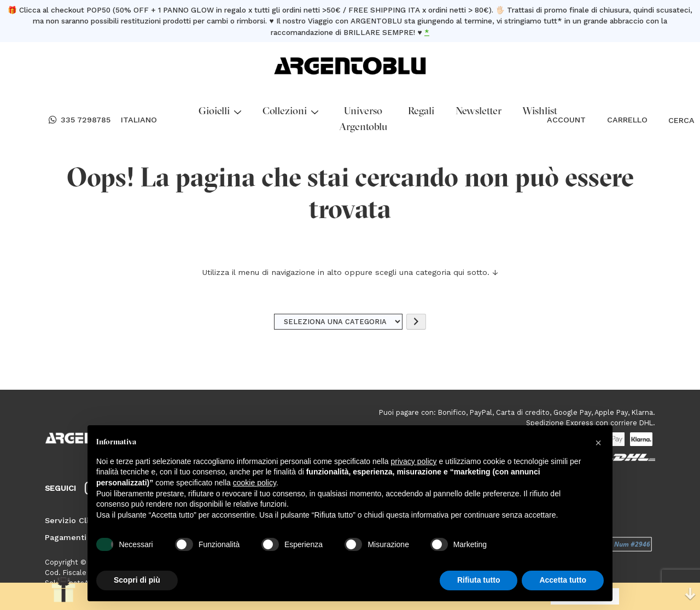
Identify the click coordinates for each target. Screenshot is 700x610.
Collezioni (290, 112)
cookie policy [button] (255, 483)
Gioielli (220, 112)
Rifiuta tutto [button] (479, 580)
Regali (421, 112)
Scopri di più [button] (137, 580)
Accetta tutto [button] (563, 580)
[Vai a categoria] (416, 322)
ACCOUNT (566, 120)
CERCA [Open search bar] (673, 120)
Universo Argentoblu (363, 120)
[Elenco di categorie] (339, 322)
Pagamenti (66, 537)
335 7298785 (80, 120)
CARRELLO (627, 120)
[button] (598, 443)
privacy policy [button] (414, 461)
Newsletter (479, 112)
